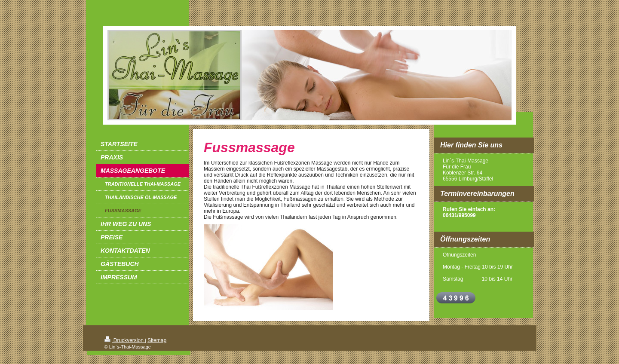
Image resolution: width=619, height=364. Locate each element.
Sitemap (157, 340)
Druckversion (125, 340)
